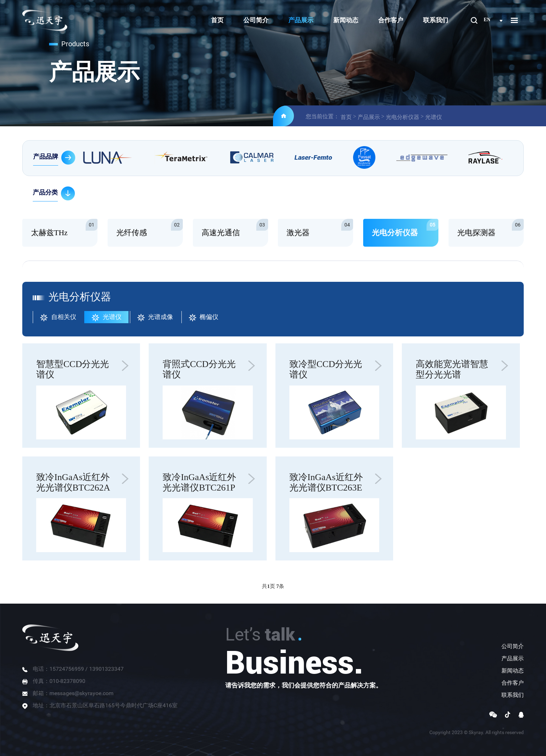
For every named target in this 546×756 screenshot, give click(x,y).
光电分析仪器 (403, 117)
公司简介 (256, 20)
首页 (217, 20)
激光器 (320, 228)
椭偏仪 (204, 317)
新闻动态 (346, 20)
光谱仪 (434, 117)
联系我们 (436, 20)
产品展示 (301, 20)
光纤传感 (150, 228)
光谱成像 (155, 317)
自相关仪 (58, 317)
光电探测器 (490, 228)
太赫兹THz (64, 228)
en (487, 20)
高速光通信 (235, 228)
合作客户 (391, 20)
